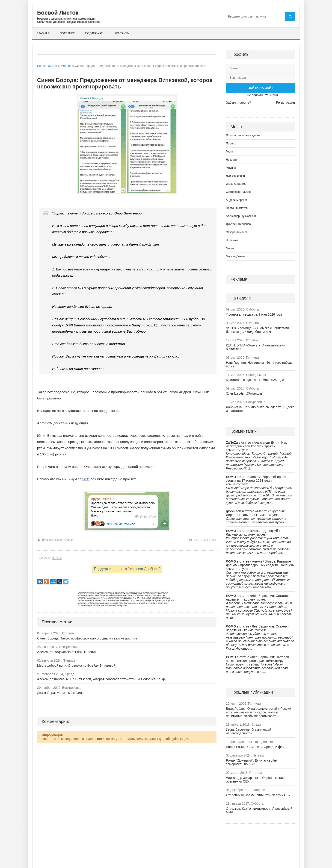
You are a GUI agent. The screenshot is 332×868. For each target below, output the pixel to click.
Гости (230, 152)
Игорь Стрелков (236, 184)
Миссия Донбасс (237, 256)
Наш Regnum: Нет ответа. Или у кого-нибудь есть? (259, 364)
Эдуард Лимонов (237, 232)
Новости (231, 160)
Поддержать (95, 33)
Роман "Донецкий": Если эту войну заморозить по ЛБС (252, 762)
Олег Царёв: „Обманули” (245, 393)
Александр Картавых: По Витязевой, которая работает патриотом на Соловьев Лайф (101, 679)
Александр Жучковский (241, 216)
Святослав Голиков (238, 192)
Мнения (66, 66)
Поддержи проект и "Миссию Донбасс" (127, 569)
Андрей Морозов (237, 200)
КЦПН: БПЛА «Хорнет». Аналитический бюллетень (256, 347)
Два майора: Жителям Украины (61, 693)
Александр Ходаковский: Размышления (67, 652)
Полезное (67, 33)
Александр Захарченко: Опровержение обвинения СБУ (255, 780)
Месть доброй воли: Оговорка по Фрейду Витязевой (76, 666)
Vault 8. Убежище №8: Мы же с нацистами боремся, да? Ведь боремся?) (257, 330)
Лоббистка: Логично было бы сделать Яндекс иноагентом (260, 409)
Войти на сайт (260, 88)
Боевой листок (47, 66)
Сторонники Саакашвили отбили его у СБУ (258, 795)
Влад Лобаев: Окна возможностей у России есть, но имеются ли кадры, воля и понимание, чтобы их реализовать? (259, 712)
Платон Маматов (237, 208)
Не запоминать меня (262, 95)
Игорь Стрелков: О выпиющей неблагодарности (249, 731)
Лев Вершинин (235, 176)
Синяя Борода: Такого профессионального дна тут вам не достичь (87, 638)
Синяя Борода (64, 540)
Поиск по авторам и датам (243, 135)
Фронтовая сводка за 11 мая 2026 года (255, 380)
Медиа (230, 248)
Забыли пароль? (238, 103)
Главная (43, 33)
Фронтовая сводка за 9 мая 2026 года (254, 314)
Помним (231, 144)
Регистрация (285, 103)
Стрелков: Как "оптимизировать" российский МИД (259, 810)
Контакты (122, 33)
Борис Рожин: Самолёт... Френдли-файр (256, 747)
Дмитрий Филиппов (238, 224)
